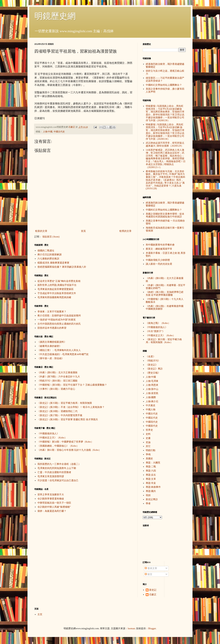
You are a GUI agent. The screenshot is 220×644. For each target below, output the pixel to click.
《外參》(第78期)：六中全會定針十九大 (59, 377)
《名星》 (151, 357)
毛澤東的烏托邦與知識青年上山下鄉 (57, 468)
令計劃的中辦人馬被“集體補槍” (54, 507)
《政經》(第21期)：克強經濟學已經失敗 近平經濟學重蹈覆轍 (165, 294)
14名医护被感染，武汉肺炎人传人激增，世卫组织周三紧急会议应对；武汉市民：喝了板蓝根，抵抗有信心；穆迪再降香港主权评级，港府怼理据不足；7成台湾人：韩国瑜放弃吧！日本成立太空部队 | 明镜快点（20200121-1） (166, 159)
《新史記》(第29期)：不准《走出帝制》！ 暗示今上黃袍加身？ (71, 407)
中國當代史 (152, 426)
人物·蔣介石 (152, 401)
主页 (40, 614)
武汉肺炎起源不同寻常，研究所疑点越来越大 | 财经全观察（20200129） (165, 144)
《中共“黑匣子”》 (155, 331)
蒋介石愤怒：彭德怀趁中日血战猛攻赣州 (59, 316)
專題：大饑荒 (153, 463)
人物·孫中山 (152, 389)
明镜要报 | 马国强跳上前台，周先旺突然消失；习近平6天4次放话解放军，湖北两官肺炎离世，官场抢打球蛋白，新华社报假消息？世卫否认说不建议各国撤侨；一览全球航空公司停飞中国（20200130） (165, 113)
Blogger (152, 628)
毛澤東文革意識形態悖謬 (51, 476)
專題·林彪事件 (153, 487)
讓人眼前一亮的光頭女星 (159, 264)
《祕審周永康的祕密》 (49, 346)
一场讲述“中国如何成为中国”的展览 (57, 320)
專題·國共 (151, 491)
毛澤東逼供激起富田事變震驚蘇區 (56, 289)
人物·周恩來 (152, 385)
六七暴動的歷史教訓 (48, 259)
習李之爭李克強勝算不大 (51, 495)
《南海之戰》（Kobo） (158, 323)
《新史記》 (152, 365)
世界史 (149, 430)
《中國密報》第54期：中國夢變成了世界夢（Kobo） (65, 442)
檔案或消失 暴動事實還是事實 (53, 263)
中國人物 (151, 410)
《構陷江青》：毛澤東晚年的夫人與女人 (59, 350)
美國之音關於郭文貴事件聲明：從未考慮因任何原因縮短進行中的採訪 (165, 215)
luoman (131, 628)
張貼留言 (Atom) (51, 237)
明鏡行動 (151, 450)
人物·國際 (151, 397)
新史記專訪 (152, 499)
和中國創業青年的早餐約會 (160, 245)
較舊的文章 (125, 231)
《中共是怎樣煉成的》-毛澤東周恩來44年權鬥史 (63, 354)
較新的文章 (41, 231)
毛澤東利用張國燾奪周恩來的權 (54, 297)
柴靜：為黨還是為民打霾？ (52, 511)
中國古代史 (59, 132)
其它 (148, 446)
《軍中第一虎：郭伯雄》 (51, 358)
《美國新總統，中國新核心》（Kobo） (58, 446)
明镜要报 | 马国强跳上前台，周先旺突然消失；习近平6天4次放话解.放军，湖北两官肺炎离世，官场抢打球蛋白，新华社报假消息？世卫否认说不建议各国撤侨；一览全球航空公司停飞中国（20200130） (165, 132)
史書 (148, 438)
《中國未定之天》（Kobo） (52, 438)
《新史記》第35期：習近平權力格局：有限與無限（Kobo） (164, 341)
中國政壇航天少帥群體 (158, 260)
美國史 (149, 459)
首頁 (83, 231)
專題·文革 (151, 479)
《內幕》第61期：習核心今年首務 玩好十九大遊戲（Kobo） (69, 450)
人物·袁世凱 (152, 393)
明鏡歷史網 (55, 16)
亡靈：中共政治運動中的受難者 (54, 472)
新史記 (153, 590)
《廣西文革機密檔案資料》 (52, 342)
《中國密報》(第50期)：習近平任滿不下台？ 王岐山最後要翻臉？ (72, 385)
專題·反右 (151, 475)
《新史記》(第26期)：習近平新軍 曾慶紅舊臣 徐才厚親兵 (68, 419)
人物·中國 (48, 132)
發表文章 (151, 568)
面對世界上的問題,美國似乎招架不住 (57, 285)
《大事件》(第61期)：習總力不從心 (56, 389)
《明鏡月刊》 (153, 361)
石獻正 (153, 595)
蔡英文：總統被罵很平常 (159, 249)
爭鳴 (148, 454)
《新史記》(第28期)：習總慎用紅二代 (57, 411)
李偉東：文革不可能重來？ (52, 312)
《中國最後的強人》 (48, 434)
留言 (148, 574)
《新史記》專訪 (154, 369)
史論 (148, 442)
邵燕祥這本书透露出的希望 (52, 328)
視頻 (148, 495)
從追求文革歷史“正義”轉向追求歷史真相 (59, 281)
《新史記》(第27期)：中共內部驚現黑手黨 (60, 415)
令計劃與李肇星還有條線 (51, 499)
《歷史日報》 (153, 373)
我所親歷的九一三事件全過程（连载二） (59, 464)
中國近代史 (152, 418)
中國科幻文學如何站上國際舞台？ (164, 85)
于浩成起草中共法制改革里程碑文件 (57, 293)
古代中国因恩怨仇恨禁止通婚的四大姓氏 (59, 324)
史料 (148, 434)
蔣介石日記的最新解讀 (49, 255)
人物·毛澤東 (152, 381)
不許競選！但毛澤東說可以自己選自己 (58, 481)
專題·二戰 (151, 467)
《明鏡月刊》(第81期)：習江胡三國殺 (57, 381)
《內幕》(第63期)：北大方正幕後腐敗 (57, 372)
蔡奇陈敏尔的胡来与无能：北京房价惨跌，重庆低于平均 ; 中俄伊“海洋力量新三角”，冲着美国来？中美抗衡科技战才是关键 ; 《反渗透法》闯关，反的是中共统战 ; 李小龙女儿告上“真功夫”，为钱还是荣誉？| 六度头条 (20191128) (166, 180)
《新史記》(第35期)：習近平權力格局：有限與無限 (65, 403)
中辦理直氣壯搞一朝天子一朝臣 (54, 503)
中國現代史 (152, 422)
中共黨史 (151, 405)
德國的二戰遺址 (46, 251)
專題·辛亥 (151, 483)
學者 (148, 503)
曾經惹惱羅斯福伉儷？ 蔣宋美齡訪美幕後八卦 (62, 267)
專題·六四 (151, 471)
